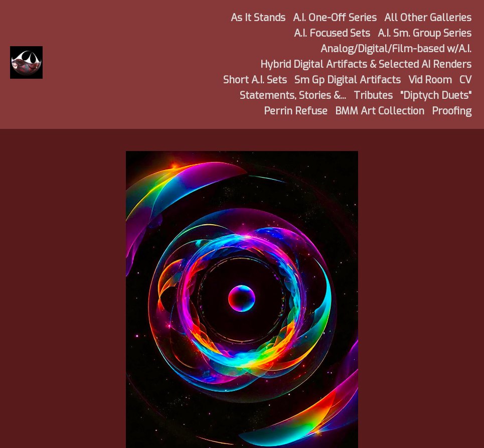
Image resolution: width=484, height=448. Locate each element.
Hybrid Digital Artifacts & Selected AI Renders (366, 64)
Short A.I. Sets (255, 80)
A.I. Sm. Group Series (425, 33)
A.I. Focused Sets (332, 33)
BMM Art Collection (380, 111)
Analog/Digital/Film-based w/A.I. (396, 49)
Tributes (373, 96)
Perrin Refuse (296, 111)
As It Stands (258, 18)
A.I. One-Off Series (335, 18)
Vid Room (430, 80)
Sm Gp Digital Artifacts (348, 80)
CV (465, 80)
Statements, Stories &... (293, 96)
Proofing (452, 111)
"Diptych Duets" (436, 96)
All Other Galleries (428, 18)
